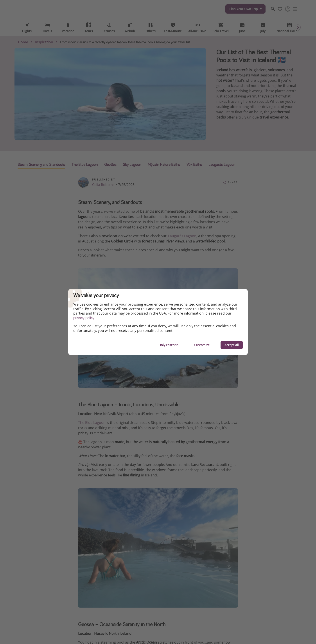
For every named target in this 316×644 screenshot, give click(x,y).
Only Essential (169, 345)
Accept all (232, 345)
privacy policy (84, 318)
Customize (202, 345)
